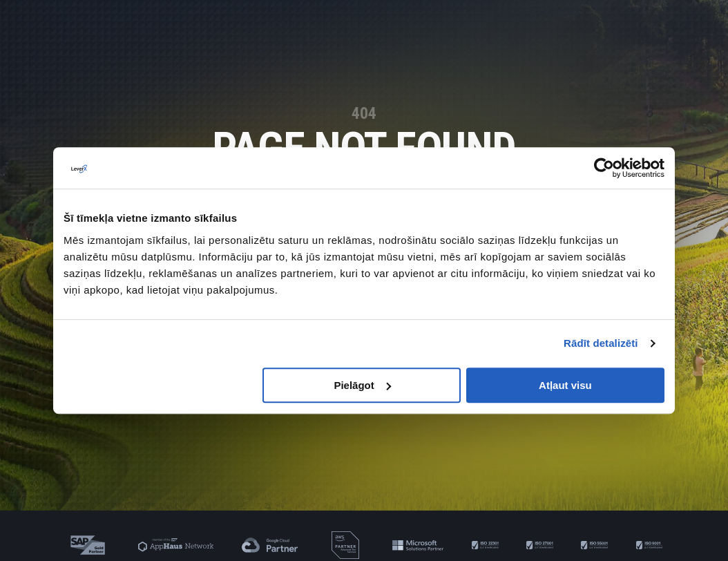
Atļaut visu (565, 385)
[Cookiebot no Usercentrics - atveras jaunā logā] (604, 168)
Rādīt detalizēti (601, 343)
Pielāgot (362, 385)
